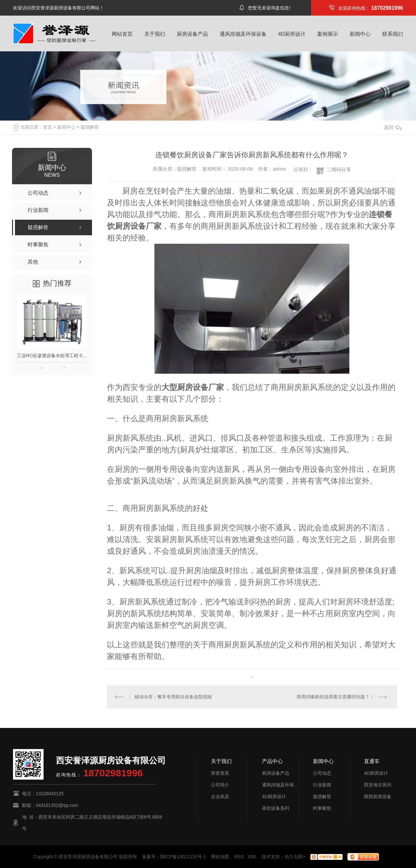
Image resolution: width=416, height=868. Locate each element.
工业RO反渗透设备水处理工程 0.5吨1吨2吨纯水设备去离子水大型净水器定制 (52, 356)
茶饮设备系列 (276, 808)
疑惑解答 (90, 127)
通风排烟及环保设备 (243, 34)
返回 (393, 127)
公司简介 (220, 785)
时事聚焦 (322, 808)
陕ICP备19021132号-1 (183, 857)
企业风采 (220, 797)
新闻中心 (360, 34)
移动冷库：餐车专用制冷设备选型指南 (173, 697)
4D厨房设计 (292, 34)
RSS (239, 857)
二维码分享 (339, 169)
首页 (47, 127)
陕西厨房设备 (378, 797)
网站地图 (220, 857)
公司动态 (322, 773)
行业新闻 (322, 785)
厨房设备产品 (192, 34)
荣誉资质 (220, 773)
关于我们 (155, 34)
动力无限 (293, 857)
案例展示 (328, 34)
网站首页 (122, 34)
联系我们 (393, 34)
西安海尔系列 (378, 785)
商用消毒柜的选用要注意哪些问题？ (333, 697)
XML (252, 857)
